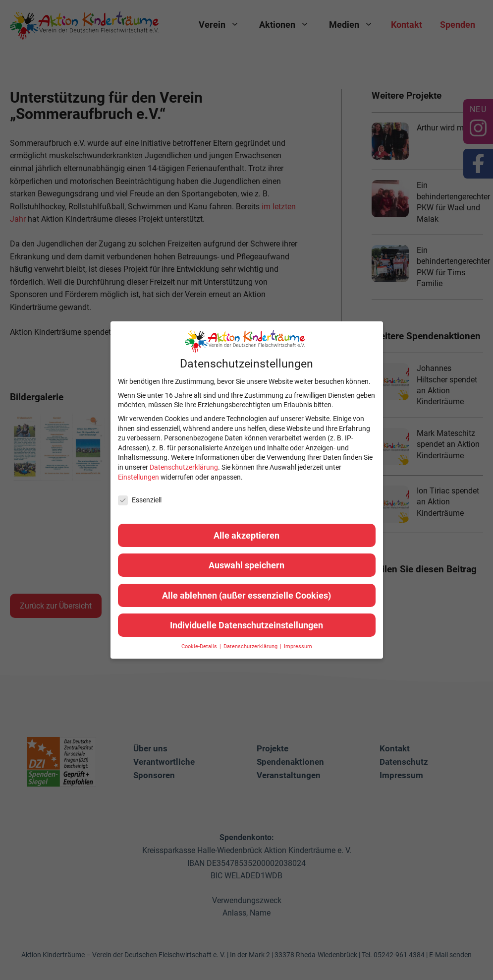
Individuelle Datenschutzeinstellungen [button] (246, 625)
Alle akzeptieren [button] (246, 535)
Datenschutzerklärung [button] (251, 646)
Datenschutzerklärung (184, 467)
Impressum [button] (298, 646)
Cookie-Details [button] (200, 646)
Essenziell (140, 500)
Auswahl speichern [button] (246, 565)
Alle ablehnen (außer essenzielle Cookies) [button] (246, 595)
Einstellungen (138, 477)
